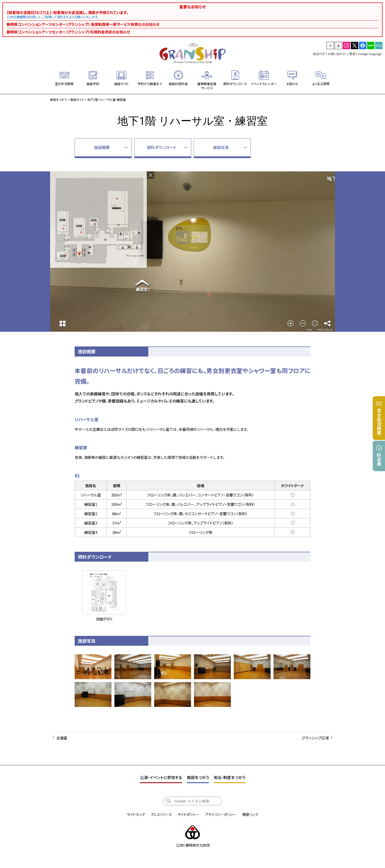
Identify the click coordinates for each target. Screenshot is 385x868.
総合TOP (319, 54)
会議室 (62, 738)
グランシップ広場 (315, 738)
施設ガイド (77, 99)
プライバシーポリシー (221, 814)
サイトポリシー (188, 814)
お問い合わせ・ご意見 (342, 54)
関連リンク (250, 814)
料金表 (379, 460)
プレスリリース (161, 814)
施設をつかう (58, 99)
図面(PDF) (104, 596)
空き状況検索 (379, 422)
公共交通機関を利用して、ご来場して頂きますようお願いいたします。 (53, 17)
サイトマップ (136, 814)
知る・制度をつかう (230, 777)
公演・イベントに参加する (161, 777)
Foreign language (370, 54)
